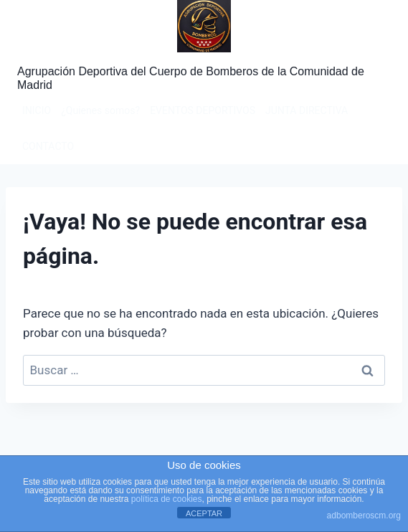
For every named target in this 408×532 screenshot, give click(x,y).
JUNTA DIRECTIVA (307, 110)
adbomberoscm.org (364, 516)
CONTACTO (48, 146)
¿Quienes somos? (100, 110)
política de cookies (167, 499)
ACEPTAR (204, 513)
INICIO (37, 110)
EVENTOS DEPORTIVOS (203, 110)
